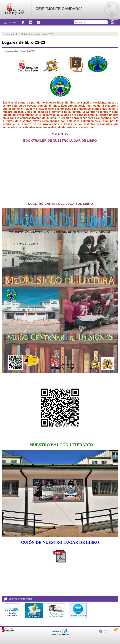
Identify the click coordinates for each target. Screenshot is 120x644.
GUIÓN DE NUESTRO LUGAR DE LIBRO (60, 542)
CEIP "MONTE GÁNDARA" (59, 9)
